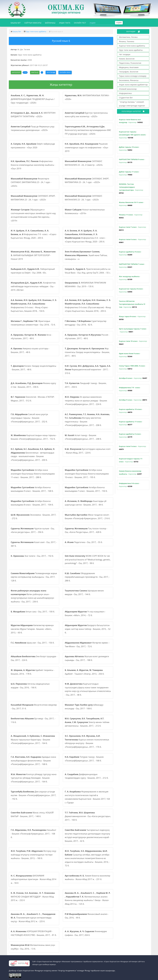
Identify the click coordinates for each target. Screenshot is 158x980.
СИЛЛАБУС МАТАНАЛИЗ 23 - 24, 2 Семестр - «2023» (84, 163)
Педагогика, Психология (130, 63)
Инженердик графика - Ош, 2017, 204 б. (86, 933)
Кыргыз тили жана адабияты (132, 46)
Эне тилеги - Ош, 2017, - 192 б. (32, 556)
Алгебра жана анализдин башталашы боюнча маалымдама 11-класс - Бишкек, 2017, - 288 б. (33, 474)
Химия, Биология (127, 59)
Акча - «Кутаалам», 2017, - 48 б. (32, 337)
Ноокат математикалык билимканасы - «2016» (85, 211)
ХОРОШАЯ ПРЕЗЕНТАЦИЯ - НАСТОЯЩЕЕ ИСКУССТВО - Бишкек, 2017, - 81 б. (34, 933)
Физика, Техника (127, 41)
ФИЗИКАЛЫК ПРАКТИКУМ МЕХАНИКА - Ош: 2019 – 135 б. (85, 285)
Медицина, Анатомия (129, 67)
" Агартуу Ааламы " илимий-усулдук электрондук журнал (132, 104)
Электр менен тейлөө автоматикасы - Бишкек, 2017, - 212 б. (87, 722)
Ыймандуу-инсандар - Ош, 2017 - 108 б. (84, 707)
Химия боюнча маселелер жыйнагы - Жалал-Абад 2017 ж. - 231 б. (87, 878)
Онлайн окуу (65, 72)
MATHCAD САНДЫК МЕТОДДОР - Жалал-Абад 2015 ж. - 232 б (33, 897)
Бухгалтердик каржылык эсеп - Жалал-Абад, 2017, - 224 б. (88, 451)
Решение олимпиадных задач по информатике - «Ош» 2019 (87, 147)
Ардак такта (65, 23)
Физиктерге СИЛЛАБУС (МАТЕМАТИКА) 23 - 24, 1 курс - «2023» (31, 182)
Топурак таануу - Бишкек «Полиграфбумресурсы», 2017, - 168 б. (84, 759)
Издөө (119, 23)
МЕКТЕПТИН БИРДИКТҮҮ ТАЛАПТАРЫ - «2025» (33, 115)
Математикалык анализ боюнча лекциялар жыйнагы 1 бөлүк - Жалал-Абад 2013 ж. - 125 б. (88, 898)
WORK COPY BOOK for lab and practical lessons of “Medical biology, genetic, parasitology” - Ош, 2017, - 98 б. (88, 560)
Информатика (125, 93)
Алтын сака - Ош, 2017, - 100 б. (33, 612)
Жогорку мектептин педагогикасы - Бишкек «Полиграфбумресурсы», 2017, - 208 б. (87, 420)
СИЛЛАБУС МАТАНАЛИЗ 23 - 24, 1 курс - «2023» (83, 198)
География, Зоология (129, 72)
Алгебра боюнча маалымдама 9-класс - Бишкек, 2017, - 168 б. (32, 489)
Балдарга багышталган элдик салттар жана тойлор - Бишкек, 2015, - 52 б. (88, 629)
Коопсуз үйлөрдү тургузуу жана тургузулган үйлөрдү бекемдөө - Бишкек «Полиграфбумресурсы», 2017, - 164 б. (34, 778)
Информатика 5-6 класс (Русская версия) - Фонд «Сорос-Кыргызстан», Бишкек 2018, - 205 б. (88, 306)
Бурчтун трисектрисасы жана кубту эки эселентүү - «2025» (86, 115)
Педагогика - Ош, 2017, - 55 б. (84, 542)
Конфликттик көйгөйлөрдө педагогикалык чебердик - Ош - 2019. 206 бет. (33, 286)
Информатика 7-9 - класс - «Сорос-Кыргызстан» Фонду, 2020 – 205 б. (34, 234)
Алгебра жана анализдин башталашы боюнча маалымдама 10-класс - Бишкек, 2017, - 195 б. (87, 474)
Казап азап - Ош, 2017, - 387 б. (34, 544)
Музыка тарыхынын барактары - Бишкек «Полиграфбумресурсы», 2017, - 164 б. (33, 740)
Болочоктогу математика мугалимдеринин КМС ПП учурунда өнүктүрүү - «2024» (88, 130)
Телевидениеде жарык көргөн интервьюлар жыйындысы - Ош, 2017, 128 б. (34, 577)
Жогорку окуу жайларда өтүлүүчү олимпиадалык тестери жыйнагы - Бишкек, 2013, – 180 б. (34, 855)
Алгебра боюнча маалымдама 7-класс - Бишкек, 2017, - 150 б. (86, 489)
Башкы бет (17, 23)
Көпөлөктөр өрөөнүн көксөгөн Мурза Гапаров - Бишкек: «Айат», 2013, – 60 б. (32, 629)
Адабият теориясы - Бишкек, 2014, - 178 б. (33, 672)
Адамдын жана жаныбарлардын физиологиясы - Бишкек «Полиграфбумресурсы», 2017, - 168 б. (33, 761)
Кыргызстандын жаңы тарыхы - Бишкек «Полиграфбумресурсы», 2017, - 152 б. (34, 437)
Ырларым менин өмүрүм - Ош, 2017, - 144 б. (84, 592)
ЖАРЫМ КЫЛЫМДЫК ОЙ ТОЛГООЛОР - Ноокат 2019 (33, 255)
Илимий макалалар (128, 89)
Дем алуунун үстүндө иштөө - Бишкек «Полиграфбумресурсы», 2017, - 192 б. (34, 795)
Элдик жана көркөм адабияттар (133, 85)
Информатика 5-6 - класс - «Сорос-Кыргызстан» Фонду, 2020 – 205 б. (85, 236)
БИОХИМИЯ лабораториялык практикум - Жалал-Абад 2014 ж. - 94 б (34, 879)
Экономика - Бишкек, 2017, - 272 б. (33, 517)
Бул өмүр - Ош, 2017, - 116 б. (33, 720)
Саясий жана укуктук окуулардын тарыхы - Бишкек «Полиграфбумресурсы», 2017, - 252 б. (29, 418)
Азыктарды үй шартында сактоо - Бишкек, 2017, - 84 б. (86, 503)
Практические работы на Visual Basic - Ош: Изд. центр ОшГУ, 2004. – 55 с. (88, 271)
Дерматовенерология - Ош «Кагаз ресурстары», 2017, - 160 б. (88, 816)
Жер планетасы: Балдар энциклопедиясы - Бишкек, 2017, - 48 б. (87, 352)
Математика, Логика (128, 37)
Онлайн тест (80, 23)
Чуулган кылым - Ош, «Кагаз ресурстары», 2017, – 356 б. (33, 530)
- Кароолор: (131, 121)
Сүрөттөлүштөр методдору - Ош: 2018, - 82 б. (86, 323)
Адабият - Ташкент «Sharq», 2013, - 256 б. (84, 672)
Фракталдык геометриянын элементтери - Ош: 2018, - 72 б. (33, 323)
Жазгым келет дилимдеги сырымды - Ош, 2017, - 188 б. (87, 658)
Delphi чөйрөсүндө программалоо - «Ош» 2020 (33, 146)
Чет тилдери (125, 54)
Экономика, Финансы (129, 80)
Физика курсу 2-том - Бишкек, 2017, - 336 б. (33, 385)
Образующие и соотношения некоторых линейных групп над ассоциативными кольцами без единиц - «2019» (33, 215)
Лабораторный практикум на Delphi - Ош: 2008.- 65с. (33, 271)
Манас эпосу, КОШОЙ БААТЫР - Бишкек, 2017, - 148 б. (32, 814)
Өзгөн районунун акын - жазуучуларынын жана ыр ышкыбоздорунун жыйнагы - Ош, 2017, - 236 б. (33, 596)
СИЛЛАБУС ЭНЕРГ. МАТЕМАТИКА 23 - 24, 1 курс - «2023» (87, 180)
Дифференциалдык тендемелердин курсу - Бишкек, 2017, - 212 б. (87, 776)
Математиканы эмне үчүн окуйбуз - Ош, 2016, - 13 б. (33, 947)
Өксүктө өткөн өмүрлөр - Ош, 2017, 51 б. (34, 707)
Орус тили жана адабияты (36, 31)
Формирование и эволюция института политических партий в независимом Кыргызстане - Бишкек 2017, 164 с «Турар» (87, 797)
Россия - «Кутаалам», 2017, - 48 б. (87, 337)
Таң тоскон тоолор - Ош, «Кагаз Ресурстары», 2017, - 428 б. (86, 530)
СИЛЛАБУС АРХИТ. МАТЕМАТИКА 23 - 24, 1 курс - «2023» (33, 198)
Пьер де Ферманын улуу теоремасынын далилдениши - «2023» (33, 128)
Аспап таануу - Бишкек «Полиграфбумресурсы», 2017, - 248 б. (83, 437)
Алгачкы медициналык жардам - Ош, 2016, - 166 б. (30, 686)
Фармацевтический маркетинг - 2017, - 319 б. (88, 370)
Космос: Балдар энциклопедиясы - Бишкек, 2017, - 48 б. (34, 368)
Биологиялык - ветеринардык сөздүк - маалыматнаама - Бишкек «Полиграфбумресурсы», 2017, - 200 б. (33, 455)
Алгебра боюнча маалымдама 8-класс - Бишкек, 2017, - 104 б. (32, 503)
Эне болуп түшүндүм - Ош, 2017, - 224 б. (34, 658)
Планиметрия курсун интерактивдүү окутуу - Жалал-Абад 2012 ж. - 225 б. (33, 918)
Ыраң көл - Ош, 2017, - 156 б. (33, 643)
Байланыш (50, 23)
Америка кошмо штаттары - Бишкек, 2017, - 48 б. (30, 350)
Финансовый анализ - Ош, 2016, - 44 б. (87, 916)
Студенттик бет (126, 98)
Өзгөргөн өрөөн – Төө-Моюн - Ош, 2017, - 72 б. (87, 645)
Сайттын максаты (33, 23)
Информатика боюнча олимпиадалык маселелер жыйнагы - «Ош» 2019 (33, 165)
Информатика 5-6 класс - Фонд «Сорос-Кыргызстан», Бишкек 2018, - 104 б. (34, 306)
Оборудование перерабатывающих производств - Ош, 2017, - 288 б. (87, 577)
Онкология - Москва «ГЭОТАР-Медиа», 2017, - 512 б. (33, 399)
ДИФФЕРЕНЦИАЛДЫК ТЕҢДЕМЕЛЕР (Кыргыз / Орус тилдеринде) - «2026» (33, 99)
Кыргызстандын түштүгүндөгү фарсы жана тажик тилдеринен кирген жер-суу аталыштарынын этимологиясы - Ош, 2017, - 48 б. (88, 689)
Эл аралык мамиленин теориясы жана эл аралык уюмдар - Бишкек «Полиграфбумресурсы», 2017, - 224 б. (86, 401)
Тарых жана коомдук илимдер (133, 76)
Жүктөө (51, 72)
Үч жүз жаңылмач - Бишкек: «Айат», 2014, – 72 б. (85, 613)
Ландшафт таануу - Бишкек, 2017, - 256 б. (86, 385)
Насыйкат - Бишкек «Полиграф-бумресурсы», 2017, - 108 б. (34, 834)
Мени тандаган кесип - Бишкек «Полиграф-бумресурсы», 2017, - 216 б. (87, 517)
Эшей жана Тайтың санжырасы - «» (86, 255)
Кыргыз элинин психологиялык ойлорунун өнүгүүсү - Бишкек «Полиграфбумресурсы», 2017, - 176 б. (87, 741)
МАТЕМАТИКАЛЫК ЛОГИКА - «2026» (87, 97)
